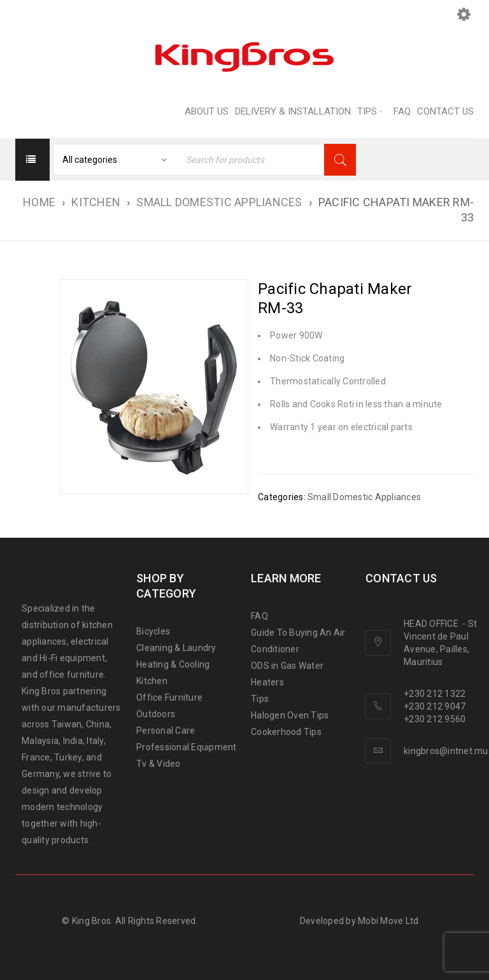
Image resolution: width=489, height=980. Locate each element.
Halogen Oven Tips (290, 715)
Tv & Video (159, 764)
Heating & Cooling (173, 664)
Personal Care (166, 731)
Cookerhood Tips (286, 732)
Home (39, 202)
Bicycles (153, 631)
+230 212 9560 (435, 719)
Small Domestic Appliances (219, 202)
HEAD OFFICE (432, 624)
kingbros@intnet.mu (446, 751)
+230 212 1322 (435, 694)
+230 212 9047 (435, 706)
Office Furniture (169, 697)
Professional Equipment (187, 747)
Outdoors (156, 714)
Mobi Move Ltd (388, 921)
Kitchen (152, 681)
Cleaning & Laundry (176, 648)
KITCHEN (96, 202)
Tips (260, 699)
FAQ (259, 616)
